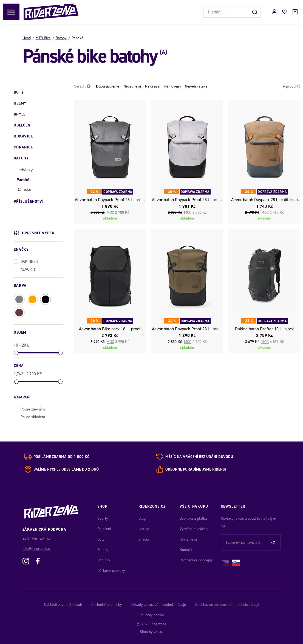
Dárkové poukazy (111, 571)
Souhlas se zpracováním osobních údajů (227, 605)
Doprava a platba (193, 518)
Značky (144, 539)
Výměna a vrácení (194, 529)
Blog (142, 518)
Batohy (61, 38)
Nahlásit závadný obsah (63, 605)
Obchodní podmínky (107, 605)
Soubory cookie (152, 615)
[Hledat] (255, 12)
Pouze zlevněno (30, 409)
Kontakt (186, 550)
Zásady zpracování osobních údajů (159, 605)
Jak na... (145, 529)
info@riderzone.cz (37, 549)
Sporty (103, 518)
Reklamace (188, 539)
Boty (101, 539)
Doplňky (104, 560)
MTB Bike (43, 38)
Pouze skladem (29, 416)
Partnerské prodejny (196, 560)
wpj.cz (159, 632)
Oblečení (104, 529)
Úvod (27, 38)
